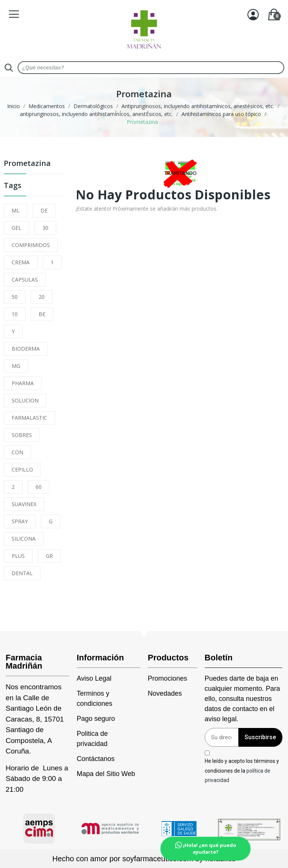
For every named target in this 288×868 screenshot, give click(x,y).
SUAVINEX (24, 504)
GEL (16, 228)
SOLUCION (25, 400)
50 (15, 297)
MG (16, 366)
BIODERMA (26, 349)
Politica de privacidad (92, 739)
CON (17, 452)
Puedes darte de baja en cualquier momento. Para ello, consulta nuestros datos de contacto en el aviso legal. (242, 699)
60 (39, 487)
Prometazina (27, 164)
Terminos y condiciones (95, 698)
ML (16, 210)
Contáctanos (96, 759)
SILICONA (24, 539)
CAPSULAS (25, 280)
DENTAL (22, 573)
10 (15, 314)
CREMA (21, 262)
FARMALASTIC (29, 418)
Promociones (167, 678)
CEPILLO (22, 469)
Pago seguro (96, 719)
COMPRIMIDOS (31, 245)
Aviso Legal (94, 678)
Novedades (165, 693)
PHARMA (23, 383)
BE (42, 314)
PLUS (18, 556)
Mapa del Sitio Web (106, 774)
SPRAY (20, 521)
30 (45, 228)
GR (49, 556)
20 (42, 297)
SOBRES (22, 435)
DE (44, 210)
